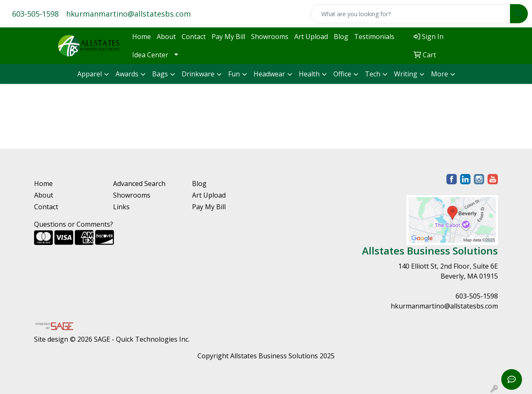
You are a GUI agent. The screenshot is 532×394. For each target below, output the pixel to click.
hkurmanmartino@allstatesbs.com (128, 14)
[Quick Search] (410, 14)
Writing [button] (406, 74)
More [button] (440, 74)
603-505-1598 (35, 14)
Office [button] (342, 74)
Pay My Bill (228, 37)
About (166, 37)
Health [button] (309, 74)
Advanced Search (139, 184)
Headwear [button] (269, 74)
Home (142, 37)
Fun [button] (234, 74)
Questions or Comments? (74, 224)
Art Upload (311, 37)
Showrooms (270, 37)
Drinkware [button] (198, 74)
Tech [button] (373, 74)
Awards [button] (127, 74)
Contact (194, 37)
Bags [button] (160, 74)
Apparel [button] (90, 74)
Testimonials (374, 37)
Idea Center (150, 55)
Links (121, 207)
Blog (341, 37)
